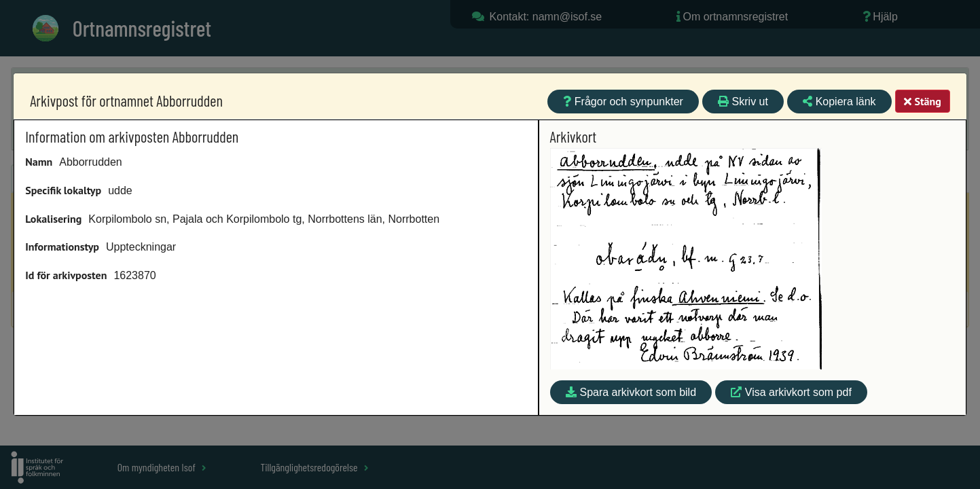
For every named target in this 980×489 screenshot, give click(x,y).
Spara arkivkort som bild (631, 392)
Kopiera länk (839, 102)
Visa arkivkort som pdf (791, 392)
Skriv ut (743, 102)
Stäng (922, 101)
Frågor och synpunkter (623, 102)
